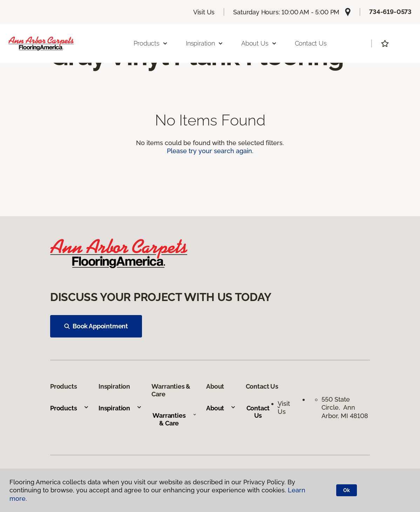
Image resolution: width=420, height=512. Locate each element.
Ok (347, 490)
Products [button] (151, 43)
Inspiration (120, 408)
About (221, 408)
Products (70, 408)
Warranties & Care (174, 419)
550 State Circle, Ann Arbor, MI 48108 (345, 408)
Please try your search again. (210, 151)
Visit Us (204, 12)
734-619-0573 (390, 12)
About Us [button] (259, 43)
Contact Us (311, 43)
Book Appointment (96, 326)
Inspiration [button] (205, 43)
